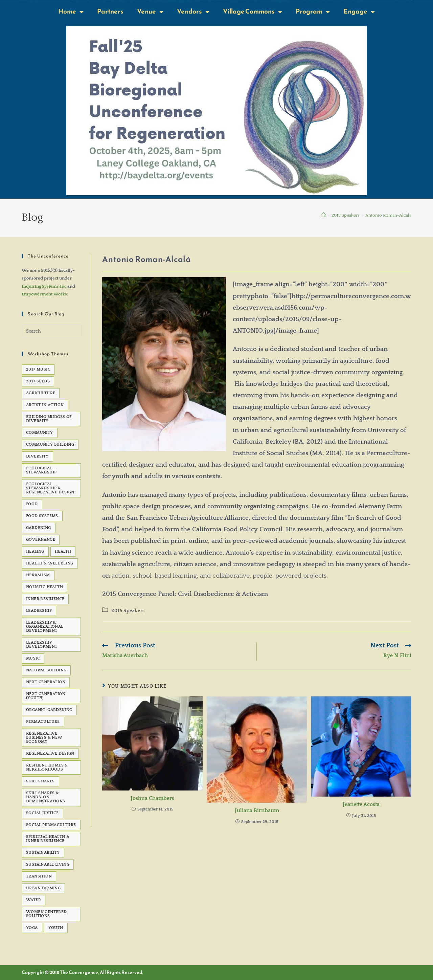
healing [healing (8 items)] (35, 551)
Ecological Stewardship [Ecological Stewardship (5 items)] (41, 470)
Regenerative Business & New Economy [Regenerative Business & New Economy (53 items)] (44, 738)
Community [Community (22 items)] (40, 433)
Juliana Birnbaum (257, 810)
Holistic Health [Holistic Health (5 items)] (44, 587)
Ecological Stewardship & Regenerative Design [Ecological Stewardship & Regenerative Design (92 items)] (50, 488)
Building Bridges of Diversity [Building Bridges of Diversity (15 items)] (49, 419)
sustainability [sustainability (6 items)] (43, 853)
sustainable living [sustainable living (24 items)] (48, 864)
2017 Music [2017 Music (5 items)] (38, 369)
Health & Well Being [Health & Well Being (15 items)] (50, 563)
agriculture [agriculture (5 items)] (41, 393)
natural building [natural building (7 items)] (46, 670)
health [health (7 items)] (63, 551)
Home (71, 12)
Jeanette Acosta (361, 804)
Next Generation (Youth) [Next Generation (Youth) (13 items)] (46, 696)
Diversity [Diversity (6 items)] (37, 456)
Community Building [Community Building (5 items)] (50, 444)
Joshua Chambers (152, 798)
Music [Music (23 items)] (33, 658)
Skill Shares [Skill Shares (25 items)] (40, 781)
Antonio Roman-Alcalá (388, 215)
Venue (150, 12)
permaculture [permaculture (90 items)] (43, 722)
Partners (110, 11)
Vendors (193, 12)
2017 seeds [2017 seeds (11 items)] (38, 381)
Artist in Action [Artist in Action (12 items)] (45, 405)
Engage (359, 12)
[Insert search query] (52, 331)
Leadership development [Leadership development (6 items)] (42, 644)
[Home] (324, 215)
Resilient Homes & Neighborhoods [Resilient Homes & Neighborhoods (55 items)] (47, 767)
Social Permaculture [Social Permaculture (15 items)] (51, 825)
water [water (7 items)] (33, 900)
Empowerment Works (44, 294)
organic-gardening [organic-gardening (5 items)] (49, 710)
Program (313, 12)
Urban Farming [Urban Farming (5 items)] (43, 888)
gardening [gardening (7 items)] (39, 528)
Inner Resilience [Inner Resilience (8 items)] (45, 599)
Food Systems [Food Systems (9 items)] (42, 516)
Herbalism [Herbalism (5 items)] (38, 575)
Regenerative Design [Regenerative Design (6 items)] (50, 753)
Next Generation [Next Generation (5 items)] (46, 682)
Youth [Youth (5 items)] (56, 928)
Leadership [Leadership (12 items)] (39, 611)
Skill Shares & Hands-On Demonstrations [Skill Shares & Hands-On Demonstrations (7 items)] (46, 797)
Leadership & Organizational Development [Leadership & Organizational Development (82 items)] (45, 627)
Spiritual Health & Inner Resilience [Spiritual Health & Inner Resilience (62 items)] (48, 839)
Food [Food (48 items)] (32, 504)
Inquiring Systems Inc (44, 286)
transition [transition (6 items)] (39, 876)
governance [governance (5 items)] (41, 540)
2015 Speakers (128, 611)
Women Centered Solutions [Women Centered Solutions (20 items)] (47, 914)
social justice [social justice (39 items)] (42, 813)
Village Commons (253, 12)
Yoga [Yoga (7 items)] (32, 928)
